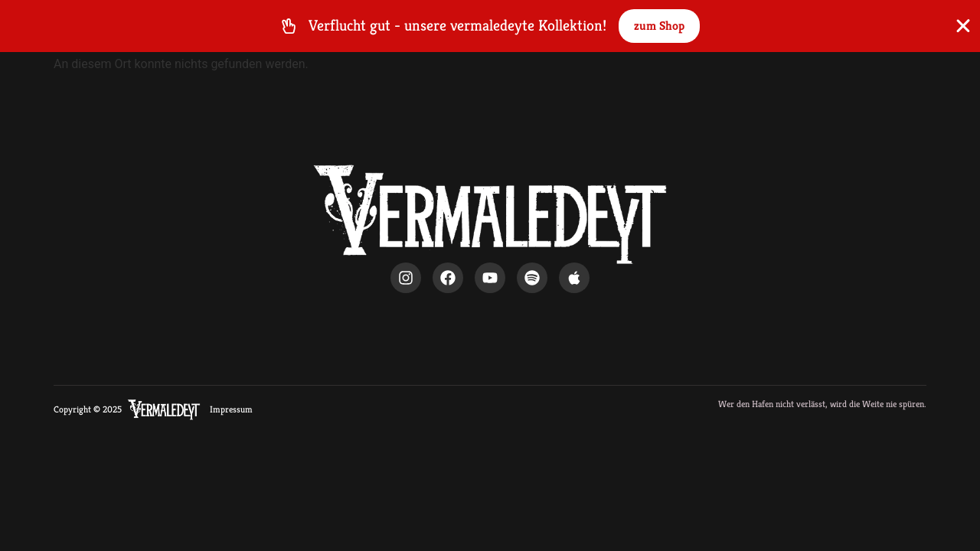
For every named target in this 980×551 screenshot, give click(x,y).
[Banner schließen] (963, 26)
